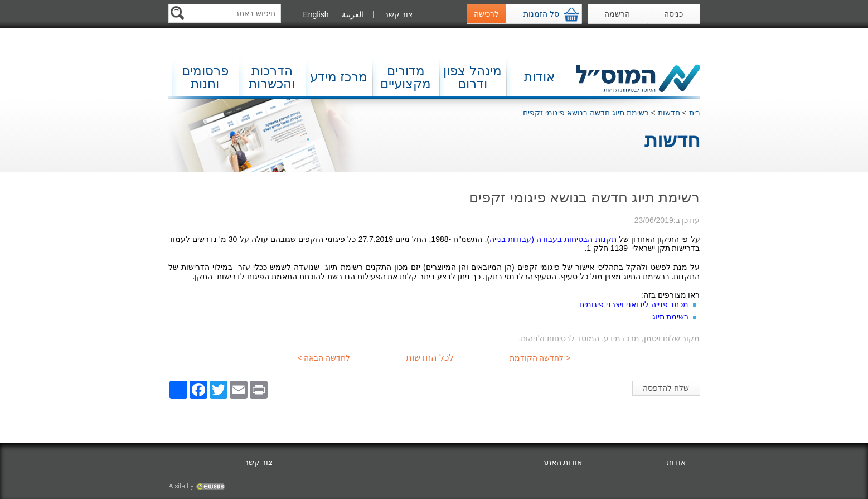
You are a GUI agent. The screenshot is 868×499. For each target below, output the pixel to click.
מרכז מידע (339, 77)
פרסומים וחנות (205, 77)
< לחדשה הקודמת (541, 358)
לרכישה (486, 14)
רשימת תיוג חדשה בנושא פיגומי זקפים (586, 113)
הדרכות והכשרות (272, 77)
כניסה (673, 14)
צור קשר (399, 14)
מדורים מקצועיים (406, 77)
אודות (539, 77)
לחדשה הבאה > (323, 358)
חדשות (669, 113)
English (316, 14)
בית (695, 113)
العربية (353, 14)
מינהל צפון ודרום (472, 77)
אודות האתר (562, 462)
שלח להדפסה (668, 390)
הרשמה (617, 14)
